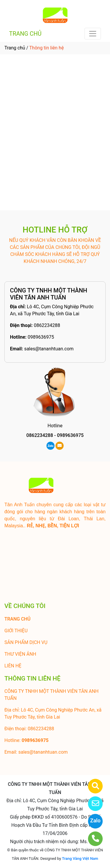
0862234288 (47, 325)
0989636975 (41, 337)
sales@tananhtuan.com (49, 349)
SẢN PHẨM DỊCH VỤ (26, 642)
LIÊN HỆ (13, 666)
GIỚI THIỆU (16, 631)
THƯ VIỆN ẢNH (20, 654)
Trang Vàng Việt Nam (80, 858)
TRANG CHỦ (25, 34)
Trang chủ (15, 48)
